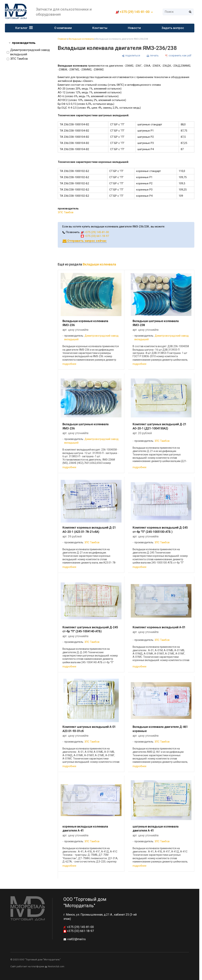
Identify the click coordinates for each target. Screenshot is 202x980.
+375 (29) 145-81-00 (135, 12)
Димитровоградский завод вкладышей (28, 52)
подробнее (69, 364)
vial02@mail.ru (76, 939)
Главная (62, 39)
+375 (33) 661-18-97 (95, 236)
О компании (63, 28)
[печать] (153, 56)
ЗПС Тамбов (17, 59)
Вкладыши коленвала (81, 39)
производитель (24, 43)
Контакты (100, 28)
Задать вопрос (173, 28)
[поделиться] (131, 56)
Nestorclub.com (56, 967)
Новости (135, 28)
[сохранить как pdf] (178, 56)
